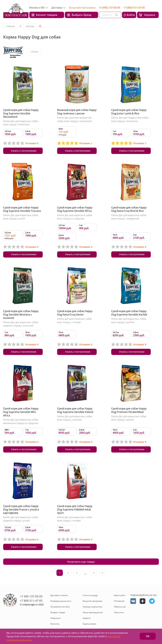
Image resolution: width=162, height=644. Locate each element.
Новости (87, 620)
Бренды (30, 26)
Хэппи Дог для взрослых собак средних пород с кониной (21, 324)
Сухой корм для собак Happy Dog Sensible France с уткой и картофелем (21, 510)
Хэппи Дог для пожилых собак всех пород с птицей (75, 321)
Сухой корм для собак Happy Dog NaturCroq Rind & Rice (129, 209)
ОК (148, 636)
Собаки (34, 52)
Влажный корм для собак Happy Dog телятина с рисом (77, 112)
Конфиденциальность (61, 602)
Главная (10, 26)
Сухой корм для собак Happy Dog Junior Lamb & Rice (129, 112)
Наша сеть (119, 614)
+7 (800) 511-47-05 (134, 8)
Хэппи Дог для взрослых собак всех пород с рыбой (129, 321)
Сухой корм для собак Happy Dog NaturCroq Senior (75, 313)
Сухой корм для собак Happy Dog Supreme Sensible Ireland (75, 411)
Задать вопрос (89, 625)
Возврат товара (58, 614)
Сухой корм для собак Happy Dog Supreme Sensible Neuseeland (21, 113)
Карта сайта (120, 597)
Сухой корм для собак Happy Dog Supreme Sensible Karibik (129, 313)
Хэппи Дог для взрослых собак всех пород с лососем (75, 418)
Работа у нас (120, 608)
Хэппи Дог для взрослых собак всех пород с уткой (21, 217)
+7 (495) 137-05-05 (109, 8)
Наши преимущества (93, 614)
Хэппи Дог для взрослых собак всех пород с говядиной (129, 217)
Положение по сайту (60, 608)
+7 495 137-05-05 (31, 598)
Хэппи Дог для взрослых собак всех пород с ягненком (21, 123)
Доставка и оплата (59, 597)
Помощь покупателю (92, 608)
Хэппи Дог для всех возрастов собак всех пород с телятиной (74, 119)
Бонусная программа (82, 8)
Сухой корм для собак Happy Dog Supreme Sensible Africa (75, 209)
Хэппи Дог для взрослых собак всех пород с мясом (129, 418)
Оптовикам (119, 602)
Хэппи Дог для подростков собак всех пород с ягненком (130, 119)
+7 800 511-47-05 (31, 602)
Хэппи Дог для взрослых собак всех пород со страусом (75, 217)
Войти (131, 15)
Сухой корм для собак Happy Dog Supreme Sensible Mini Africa (21, 413)
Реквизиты (56, 620)
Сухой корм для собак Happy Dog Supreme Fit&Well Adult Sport (75, 510)
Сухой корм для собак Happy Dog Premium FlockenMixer (129, 411)
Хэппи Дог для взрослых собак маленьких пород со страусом (21, 422)
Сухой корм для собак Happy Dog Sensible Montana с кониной (21, 315)
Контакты (55, 625)
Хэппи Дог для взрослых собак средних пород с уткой (21, 520)
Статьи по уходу (90, 597)
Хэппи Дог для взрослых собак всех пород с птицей (75, 520)
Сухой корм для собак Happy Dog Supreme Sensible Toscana (22, 209)
